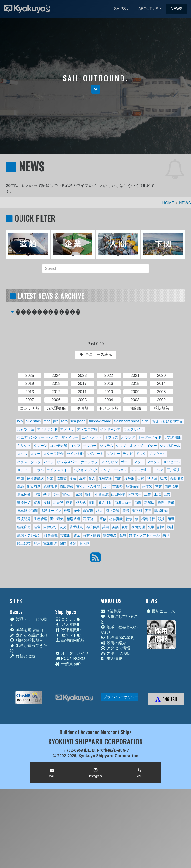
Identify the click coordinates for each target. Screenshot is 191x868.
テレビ (128, 454)
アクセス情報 (115, 648)
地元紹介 (24, 494)
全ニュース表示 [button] (95, 355)
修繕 (73, 478)
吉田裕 (118, 486)
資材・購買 (91, 535)
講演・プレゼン (29, 535)
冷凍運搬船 (68, 630)
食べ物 (84, 543)
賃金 (77, 535)
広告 (167, 494)
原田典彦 (67, 486)
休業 (50, 478)
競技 (161, 519)
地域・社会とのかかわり (119, 630)
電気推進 (50, 543)
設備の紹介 (113, 643)
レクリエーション (114, 470)
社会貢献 (116, 519)
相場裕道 (73, 519)
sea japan (78, 421)
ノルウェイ (157, 454)
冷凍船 (130, 478)
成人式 (81, 503)
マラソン (153, 462)
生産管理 (40, 519)
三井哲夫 (173, 470)
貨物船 (65, 535)
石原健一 (90, 519)
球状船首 (161, 511)
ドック (141, 454)
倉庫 (82, 478)
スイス (22, 454)
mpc (47, 421)
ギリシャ (24, 446)
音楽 (73, 543)
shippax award (100, 421)
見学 (151, 527)
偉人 (92, 478)
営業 (159, 486)
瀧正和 (137, 511)
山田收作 (118, 494)
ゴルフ (75, 446)
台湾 (106, 486)
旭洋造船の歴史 (117, 638)
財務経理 (51, 535)
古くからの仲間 (88, 486)
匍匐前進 (34, 486)
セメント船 (75, 454)
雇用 (37, 543)
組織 (171, 519)
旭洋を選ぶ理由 (26, 630)
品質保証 (132, 486)
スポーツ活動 (115, 653)
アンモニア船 (87, 429)
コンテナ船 (59, 446)
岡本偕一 (135, 494)
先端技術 (105, 478)
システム (106, 446)
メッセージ (172, 462)
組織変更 (24, 527)
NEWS (177, 9)
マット (139, 462)
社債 (129, 519)
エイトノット (92, 437)
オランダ (128, 437)
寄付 (89, 494)
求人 (100, 511)
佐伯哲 (61, 478)
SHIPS (120, 9)
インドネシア (110, 429)
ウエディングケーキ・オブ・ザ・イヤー (48, 437)
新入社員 (105, 503)
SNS (146, 421)
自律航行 (50, 527)
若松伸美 (93, 527)
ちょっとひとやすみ (168, 421)
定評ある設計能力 (28, 635)
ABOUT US (148, 9)
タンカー (113, 454)
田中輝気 (57, 519)
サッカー (90, 446)
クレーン (40, 446)
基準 (47, 494)
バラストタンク (29, 462)
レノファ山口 (141, 470)
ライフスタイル (59, 470)
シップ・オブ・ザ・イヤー (136, 446)
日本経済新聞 (27, 511)
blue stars (33, 421)
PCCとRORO (70, 658)
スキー (35, 454)
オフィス (111, 437)
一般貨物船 (68, 664)
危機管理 (50, 486)
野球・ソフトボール (144, 535)
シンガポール (170, 446)
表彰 (125, 527)
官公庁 (68, 494)
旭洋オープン (51, 511)
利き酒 (152, 478)
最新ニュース (160, 611)
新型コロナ (123, 503)
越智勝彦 (110, 535)
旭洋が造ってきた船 (28, 648)
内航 (118, 478)
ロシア (159, 470)
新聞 (138, 503)
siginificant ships (127, 421)
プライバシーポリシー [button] (121, 697)
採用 (92, 503)
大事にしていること (119, 619)
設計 (170, 527)
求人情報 (111, 658)
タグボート (95, 454)
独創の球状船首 (26, 640)
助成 (163, 478)
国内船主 (171, 486)
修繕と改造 (23, 656)
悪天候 (58, 503)
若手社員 (76, 527)
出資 (141, 478)
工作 (148, 494)
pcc (56, 421)
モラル (39, 470)
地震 (37, 494)
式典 (37, 503)
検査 (67, 511)
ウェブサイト (134, 429)
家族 (79, 494)
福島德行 (148, 519)
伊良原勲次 (35, 478)
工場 (157, 494)
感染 (69, 503)
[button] (96, 89)
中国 (20, 478)
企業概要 (111, 611)
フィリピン (109, 462)
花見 (63, 527)
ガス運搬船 (173, 437)
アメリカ (67, 429)
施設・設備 (166, 503)
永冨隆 (88, 511)
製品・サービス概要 (28, 622)
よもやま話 (26, 429)
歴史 (77, 511)
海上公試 (112, 511)
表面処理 (138, 527)
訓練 (161, 527)
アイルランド (47, 429)
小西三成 (102, 494)
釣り (166, 535)
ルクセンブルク (85, 470)
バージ (49, 462)
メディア (24, 470)
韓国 (63, 543)
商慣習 (147, 486)
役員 (47, 503)
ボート (126, 462)
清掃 (126, 511)
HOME (168, 203)
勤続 (20, 486)
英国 (106, 527)
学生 (56, 494)
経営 (37, 527)
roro (64, 421)
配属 (123, 535)
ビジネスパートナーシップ (77, 462)
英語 (115, 527)
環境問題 (24, 519)
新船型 (149, 503)
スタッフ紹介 (53, 454)
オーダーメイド (150, 437)
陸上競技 (24, 543)
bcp (20, 421)
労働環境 (177, 478)
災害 (148, 511)
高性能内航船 (70, 640)
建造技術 (24, 503)
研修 (103, 519)
